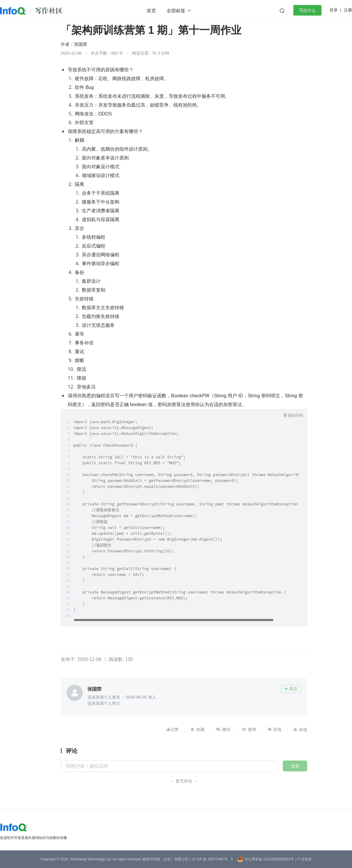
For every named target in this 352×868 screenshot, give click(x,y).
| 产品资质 (303, 859)
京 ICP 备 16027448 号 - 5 (212, 859)
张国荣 (81, 44)
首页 (151, 11)
